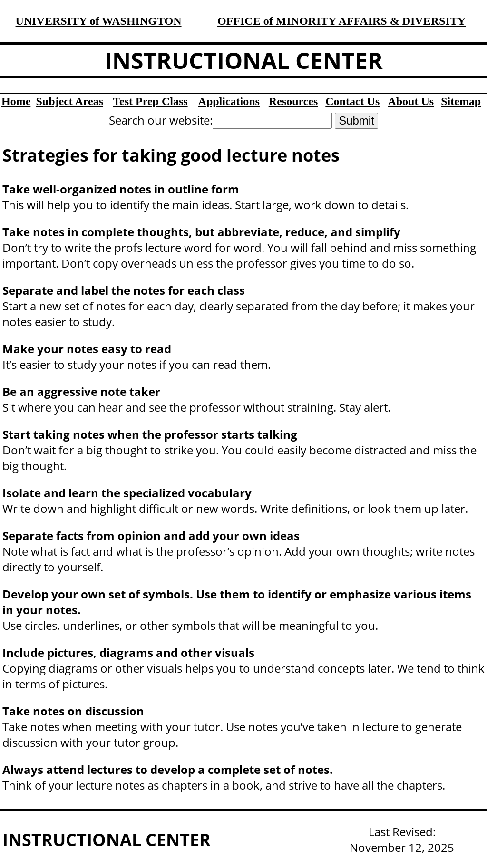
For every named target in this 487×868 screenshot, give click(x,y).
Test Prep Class (150, 101)
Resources (293, 101)
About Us (411, 101)
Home (16, 101)
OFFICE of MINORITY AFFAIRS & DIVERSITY (341, 21)
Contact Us (352, 101)
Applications (229, 101)
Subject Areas (69, 101)
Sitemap (461, 101)
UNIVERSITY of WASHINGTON (99, 21)
